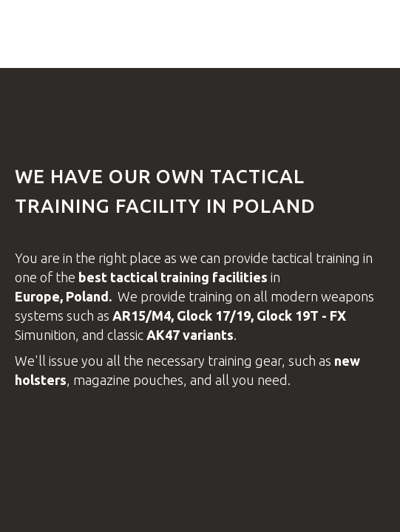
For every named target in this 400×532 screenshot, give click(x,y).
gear (268, 361)
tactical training (317, 258)
